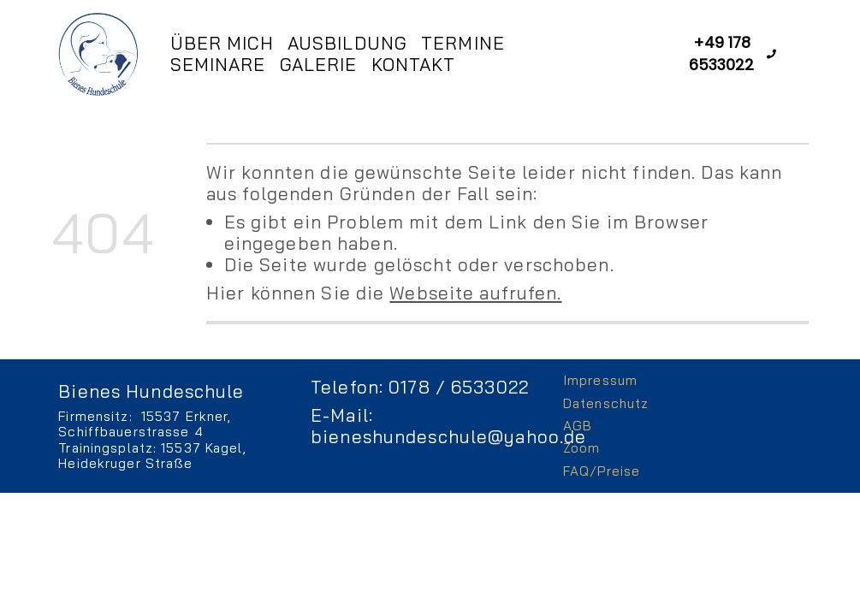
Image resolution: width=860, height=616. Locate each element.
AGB (578, 426)
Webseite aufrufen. (475, 293)
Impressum (600, 380)
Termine (463, 43)
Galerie (319, 65)
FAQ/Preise (602, 471)
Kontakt (414, 65)
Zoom (581, 448)
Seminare (218, 65)
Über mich (222, 43)
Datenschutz (606, 403)
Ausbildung (347, 43)
